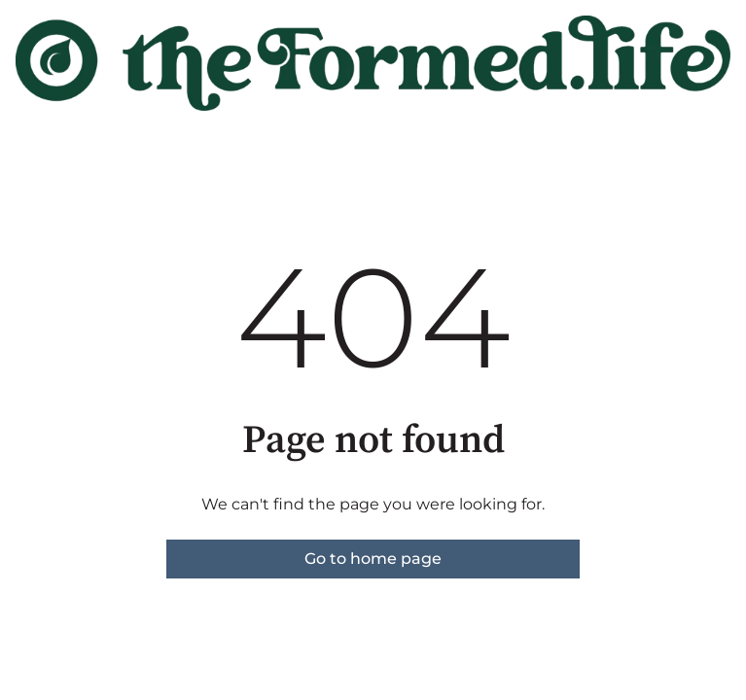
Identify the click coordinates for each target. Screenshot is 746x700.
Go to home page (373, 559)
